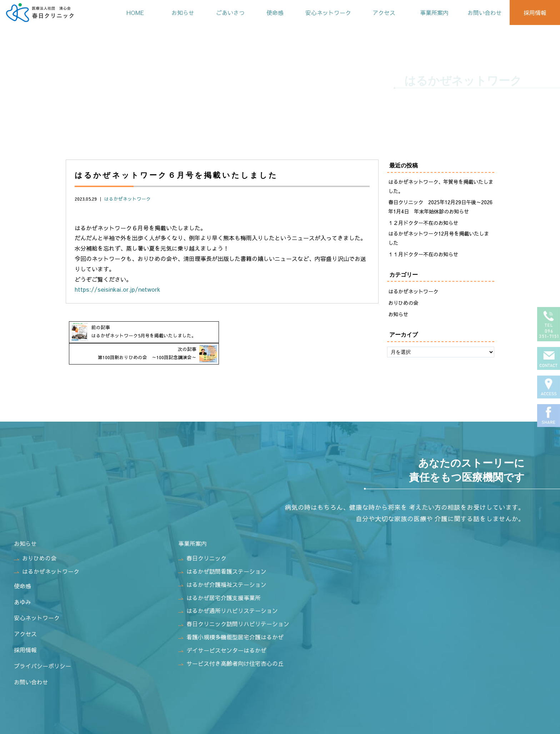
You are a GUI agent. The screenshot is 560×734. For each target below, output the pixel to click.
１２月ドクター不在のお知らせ (423, 223)
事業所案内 (434, 12)
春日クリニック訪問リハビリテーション (234, 610)
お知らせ (182, 12)
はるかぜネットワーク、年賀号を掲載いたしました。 (441, 186)
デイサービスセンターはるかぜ (222, 637)
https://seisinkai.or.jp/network (117, 289)
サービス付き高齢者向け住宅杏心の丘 (231, 650)
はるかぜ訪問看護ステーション (222, 558)
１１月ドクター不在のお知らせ (423, 254)
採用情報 (535, 12)
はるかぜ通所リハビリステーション (228, 597)
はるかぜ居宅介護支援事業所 (219, 584)
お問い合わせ (484, 12)
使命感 (274, 12)
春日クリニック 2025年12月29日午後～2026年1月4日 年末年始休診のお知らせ (440, 207)
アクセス (384, 12)
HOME (134, 12)
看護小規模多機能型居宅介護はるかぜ (231, 623)
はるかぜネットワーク (127, 199)
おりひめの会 (403, 303)
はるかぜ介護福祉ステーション (222, 571)
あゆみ (22, 588)
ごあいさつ (230, 12)
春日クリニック (202, 544)
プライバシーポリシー (42, 652)
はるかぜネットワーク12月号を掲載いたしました (439, 238)
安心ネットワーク (327, 12)
